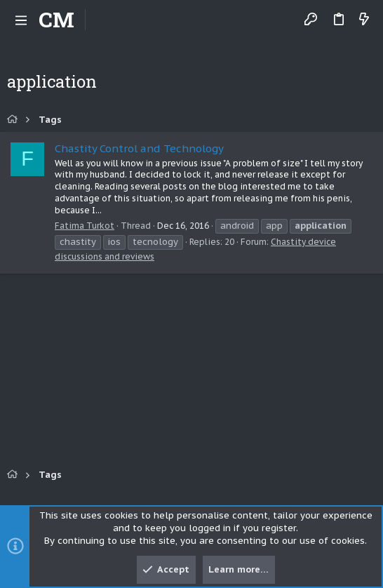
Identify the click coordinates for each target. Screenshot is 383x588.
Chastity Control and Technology (139, 148)
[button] (21, 20)
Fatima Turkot (85, 226)
